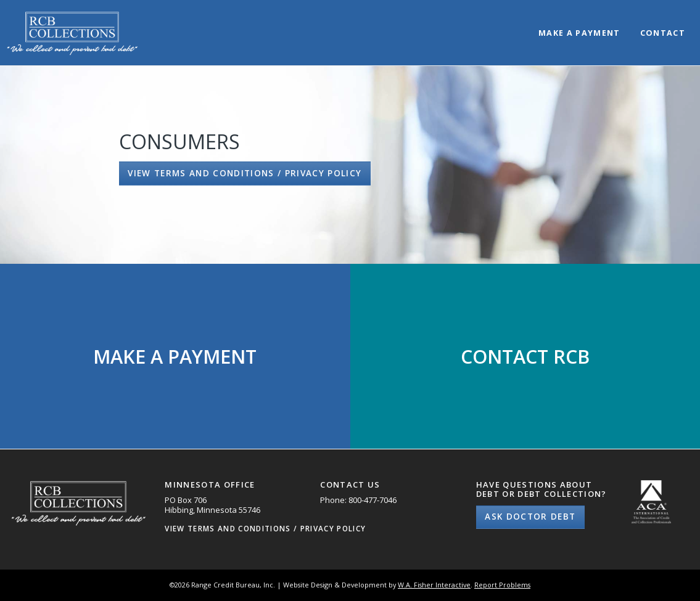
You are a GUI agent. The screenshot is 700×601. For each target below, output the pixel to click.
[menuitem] (579, 23)
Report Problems (502, 585)
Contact (663, 34)
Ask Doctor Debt (530, 517)
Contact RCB (525, 357)
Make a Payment (579, 34)
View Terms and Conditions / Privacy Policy (245, 173)
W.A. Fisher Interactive (434, 585)
